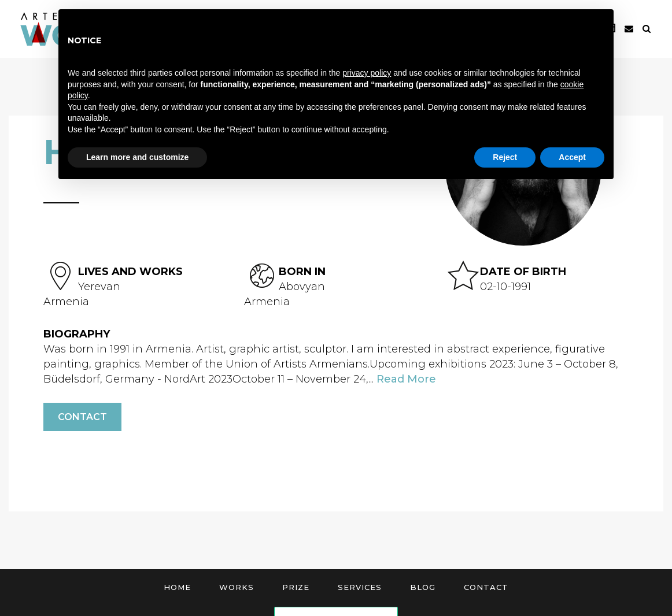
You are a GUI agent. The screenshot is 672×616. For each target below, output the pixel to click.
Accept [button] (572, 157)
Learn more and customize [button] (137, 157)
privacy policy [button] (367, 73)
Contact (82, 417)
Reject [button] (505, 157)
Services (360, 587)
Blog (423, 587)
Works (237, 587)
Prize (296, 587)
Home (177, 587)
